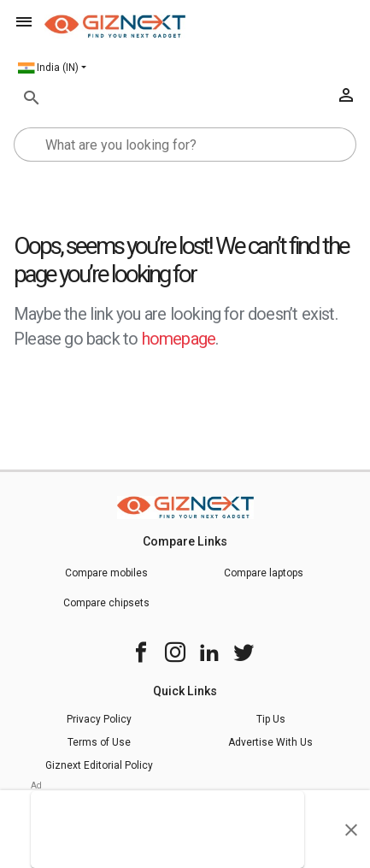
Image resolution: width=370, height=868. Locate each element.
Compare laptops (264, 573)
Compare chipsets (106, 603)
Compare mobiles (106, 573)
